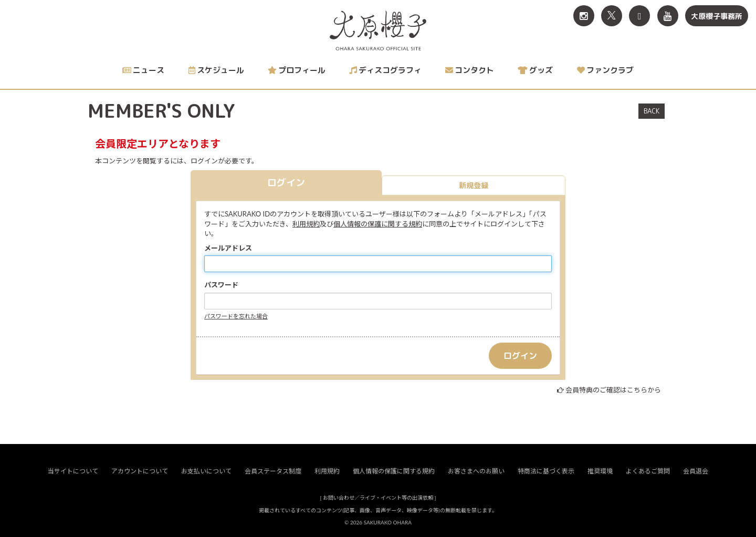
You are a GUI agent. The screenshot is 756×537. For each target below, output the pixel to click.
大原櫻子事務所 (717, 16)
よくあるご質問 (648, 471)
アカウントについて (140, 471)
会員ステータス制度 (273, 471)
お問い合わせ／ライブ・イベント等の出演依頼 (378, 498)
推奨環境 (600, 471)
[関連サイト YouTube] (668, 16)
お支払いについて (206, 471)
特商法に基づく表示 (546, 471)
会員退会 (696, 471)
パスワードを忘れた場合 (236, 316)
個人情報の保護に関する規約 (378, 224)
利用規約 (306, 224)
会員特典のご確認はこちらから (613, 390)
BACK (652, 111)
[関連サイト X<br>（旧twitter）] (612, 16)
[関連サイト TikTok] (639, 16)
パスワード (221, 285)
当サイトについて (73, 471)
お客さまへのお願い (476, 471)
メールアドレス (228, 248)
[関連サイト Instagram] (584, 16)
